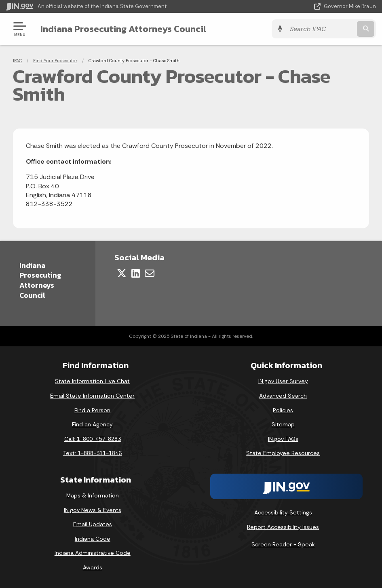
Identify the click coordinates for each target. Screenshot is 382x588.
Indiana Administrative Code (93, 553)
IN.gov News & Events (93, 510)
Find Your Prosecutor (55, 61)
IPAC (17, 61)
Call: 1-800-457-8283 (93, 439)
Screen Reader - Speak (283, 544)
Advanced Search (283, 396)
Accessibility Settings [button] (283, 512)
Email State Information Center (92, 396)
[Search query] (321, 29)
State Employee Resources (283, 453)
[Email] (150, 273)
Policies (283, 410)
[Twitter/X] (122, 273)
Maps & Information (93, 495)
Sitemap (283, 424)
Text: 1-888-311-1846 (92, 453)
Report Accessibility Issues (283, 527)
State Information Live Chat (92, 381)
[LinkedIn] (136, 273)
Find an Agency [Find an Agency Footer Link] (92, 424)
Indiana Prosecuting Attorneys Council (123, 29)
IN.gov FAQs (283, 439)
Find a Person (92, 410)
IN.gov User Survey (283, 381)
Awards (93, 567)
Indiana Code (93, 539)
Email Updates (93, 524)
